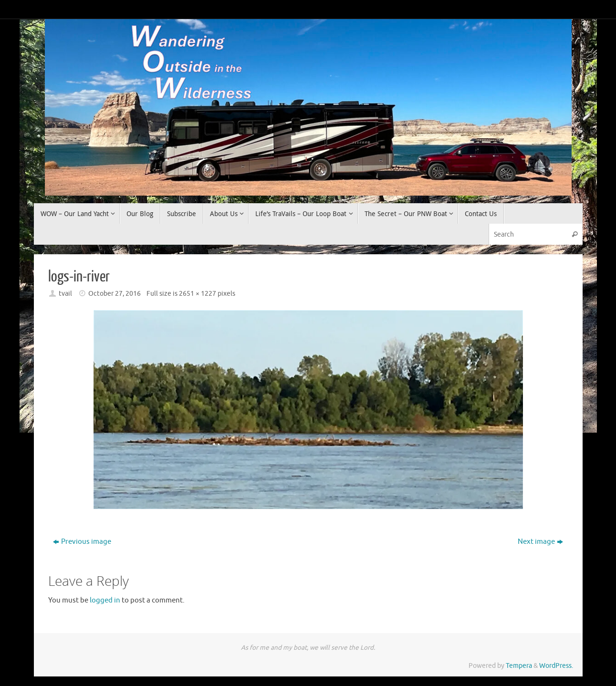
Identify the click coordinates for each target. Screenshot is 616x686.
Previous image (82, 542)
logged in (105, 600)
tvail (65, 294)
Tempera (519, 666)
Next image (540, 542)
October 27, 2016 (115, 294)
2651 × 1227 (198, 294)
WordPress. (556, 666)
